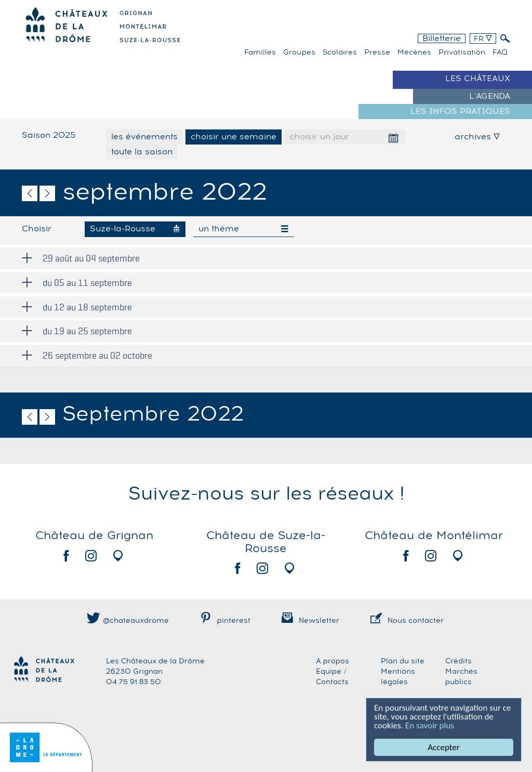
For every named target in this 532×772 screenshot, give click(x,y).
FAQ (500, 53)
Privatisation (462, 53)
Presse (377, 53)
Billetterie (442, 38)
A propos (332, 661)
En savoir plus (430, 725)
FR (483, 39)
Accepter (444, 747)
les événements (144, 137)
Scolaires (340, 53)
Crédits (458, 661)
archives (477, 137)
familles (260, 53)
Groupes (299, 53)
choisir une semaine (234, 137)
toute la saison (142, 152)
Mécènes (414, 53)
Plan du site (403, 661)
